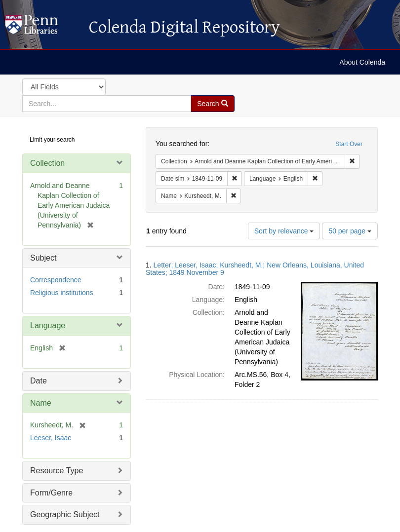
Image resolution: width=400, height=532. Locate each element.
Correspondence (56, 280)
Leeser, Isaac (51, 438)
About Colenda (362, 62)
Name (41, 403)
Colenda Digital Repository (42, 27)
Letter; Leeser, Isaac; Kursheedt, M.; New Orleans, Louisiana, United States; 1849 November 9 (255, 269)
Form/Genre (51, 493)
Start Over (349, 144)
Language (48, 325)
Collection (47, 163)
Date (39, 381)
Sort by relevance (284, 231)
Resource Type (57, 471)
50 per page (350, 231)
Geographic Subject (65, 514)
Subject (43, 258)
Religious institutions (62, 293)
